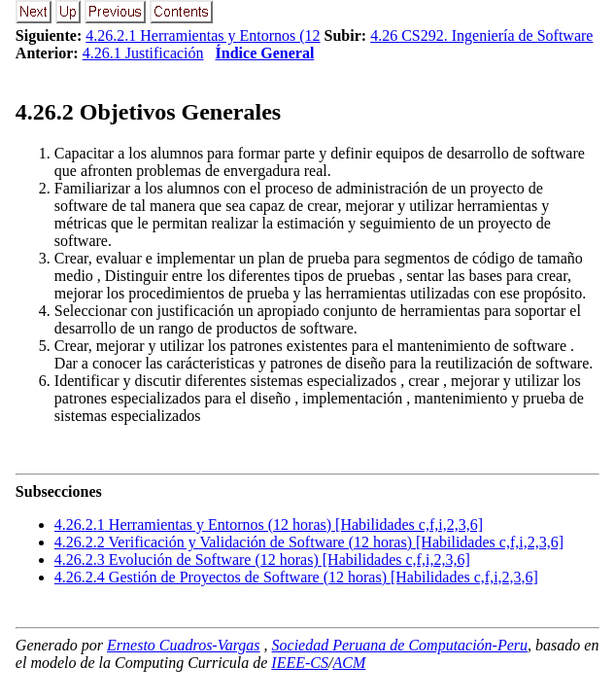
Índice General (265, 53)
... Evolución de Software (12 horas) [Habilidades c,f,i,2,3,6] (262, 560)
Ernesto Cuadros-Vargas (184, 645)
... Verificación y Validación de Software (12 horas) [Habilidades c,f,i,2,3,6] (309, 542)
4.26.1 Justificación (143, 53)
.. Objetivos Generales (148, 112)
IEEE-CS (300, 663)
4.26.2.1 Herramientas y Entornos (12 (203, 35)
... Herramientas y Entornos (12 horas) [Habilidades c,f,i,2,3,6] (269, 525)
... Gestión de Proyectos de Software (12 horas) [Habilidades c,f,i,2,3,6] (296, 577)
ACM (349, 663)
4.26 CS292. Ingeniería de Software (481, 35)
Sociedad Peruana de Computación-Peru (400, 645)
